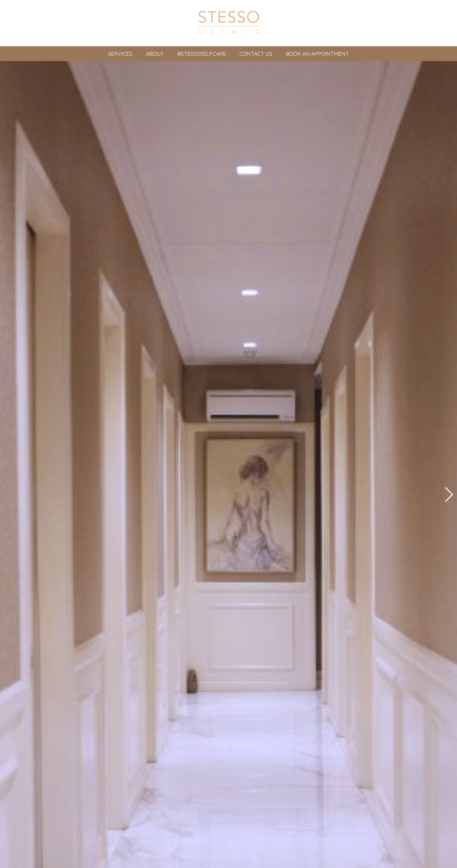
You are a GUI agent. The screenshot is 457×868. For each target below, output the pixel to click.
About (155, 54)
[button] (449, 495)
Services (120, 54)
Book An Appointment (317, 54)
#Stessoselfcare (202, 54)
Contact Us (256, 54)
